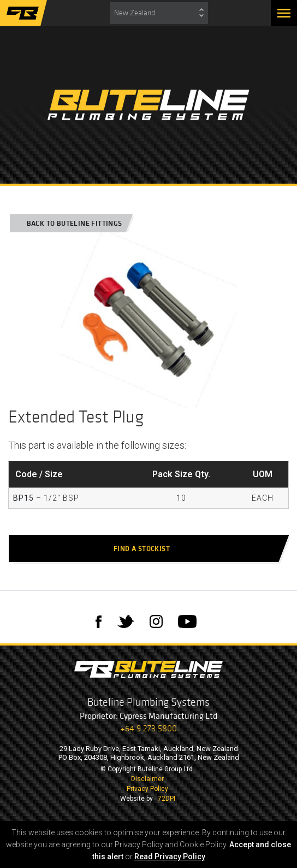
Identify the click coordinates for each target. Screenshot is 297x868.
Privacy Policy (147, 789)
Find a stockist (147, 549)
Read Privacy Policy (170, 857)
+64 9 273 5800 (148, 728)
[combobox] (159, 13)
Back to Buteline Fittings (70, 223)
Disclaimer (147, 779)
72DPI (167, 799)
